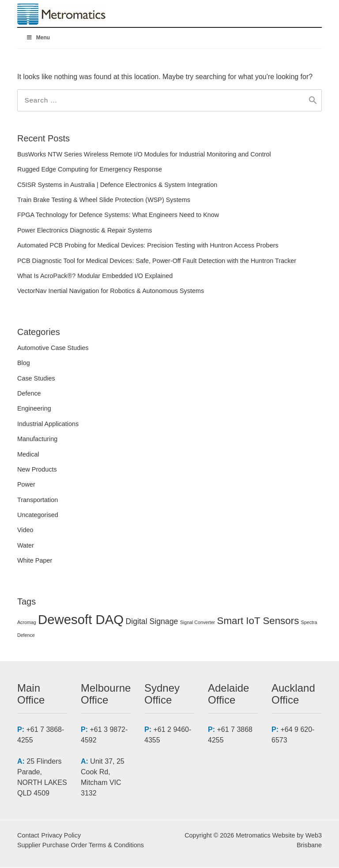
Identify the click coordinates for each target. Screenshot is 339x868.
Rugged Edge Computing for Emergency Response (90, 170)
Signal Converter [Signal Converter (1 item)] (198, 623)
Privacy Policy (61, 836)
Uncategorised (38, 515)
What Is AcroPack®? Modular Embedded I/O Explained (95, 276)
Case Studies (36, 379)
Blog (24, 363)
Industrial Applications (48, 424)
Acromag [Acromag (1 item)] (27, 623)
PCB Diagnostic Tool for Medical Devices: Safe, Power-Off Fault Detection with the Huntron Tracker (157, 261)
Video (25, 531)
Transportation (38, 500)
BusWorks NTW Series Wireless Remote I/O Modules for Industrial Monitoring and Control (144, 155)
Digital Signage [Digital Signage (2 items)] (152, 622)
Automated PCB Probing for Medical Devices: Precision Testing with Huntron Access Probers (148, 246)
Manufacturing (37, 439)
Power (26, 485)
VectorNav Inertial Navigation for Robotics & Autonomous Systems (111, 292)
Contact (28, 836)
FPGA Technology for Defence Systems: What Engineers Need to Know (118, 216)
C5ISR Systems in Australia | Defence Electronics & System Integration (117, 185)
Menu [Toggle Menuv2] (38, 38)
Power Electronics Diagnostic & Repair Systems (85, 231)
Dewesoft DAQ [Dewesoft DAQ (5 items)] (81, 620)
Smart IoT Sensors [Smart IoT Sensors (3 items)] (258, 621)
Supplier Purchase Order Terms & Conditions (81, 845)
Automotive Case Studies (53, 348)
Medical (28, 455)
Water (26, 546)
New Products (37, 470)
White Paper (35, 561)
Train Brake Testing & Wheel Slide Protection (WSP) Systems (104, 200)
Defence (29, 394)
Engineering (34, 409)
